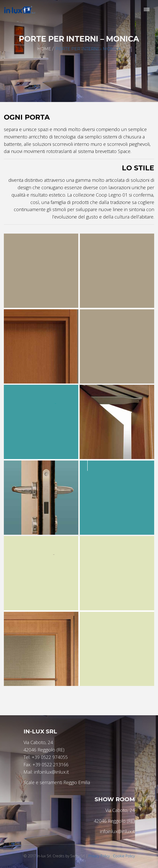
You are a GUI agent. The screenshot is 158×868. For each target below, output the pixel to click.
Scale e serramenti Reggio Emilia (57, 782)
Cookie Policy (124, 856)
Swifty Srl (77, 856)
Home (44, 49)
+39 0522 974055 (50, 757)
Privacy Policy (99, 856)
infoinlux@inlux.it (51, 772)
